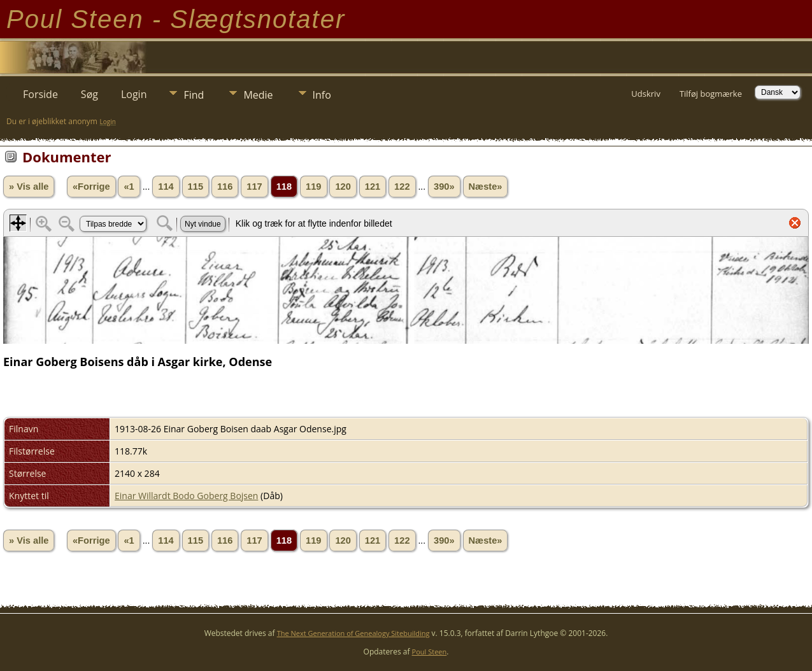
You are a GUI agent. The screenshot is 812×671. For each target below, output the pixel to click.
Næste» (486, 187)
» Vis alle (29, 187)
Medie (258, 95)
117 (254, 187)
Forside (40, 94)
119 (313, 187)
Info (322, 95)
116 (225, 187)
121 (373, 187)
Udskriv (646, 94)
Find (194, 95)
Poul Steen (430, 652)
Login (134, 94)
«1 (129, 187)
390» (444, 187)
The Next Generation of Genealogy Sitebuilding (353, 633)
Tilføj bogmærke (711, 94)
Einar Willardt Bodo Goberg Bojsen (186, 496)
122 (402, 187)
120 (343, 187)
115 (196, 187)
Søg (89, 94)
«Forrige (91, 187)
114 (166, 187)
